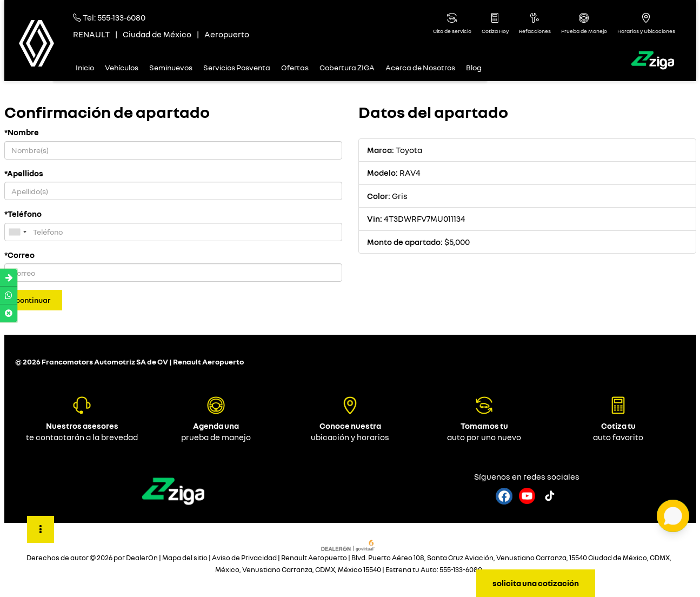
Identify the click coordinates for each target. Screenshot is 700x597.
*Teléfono (23, 214)
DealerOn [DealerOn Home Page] (142, 558)
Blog (474, 67)
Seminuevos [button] (171, 67)
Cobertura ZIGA (347, 67)
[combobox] (17, 232)
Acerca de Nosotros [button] (420, 67)
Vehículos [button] (122, 67)
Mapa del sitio (185, 558)
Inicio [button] (85, 67)
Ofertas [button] (295, 67)
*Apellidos (24, 173)
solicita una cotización (536, 583)
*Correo (19, 255)
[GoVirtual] (349, 545)
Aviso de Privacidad (244, 558)
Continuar (33, 300)
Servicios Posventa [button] (237, 67)
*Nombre (22, 132)
